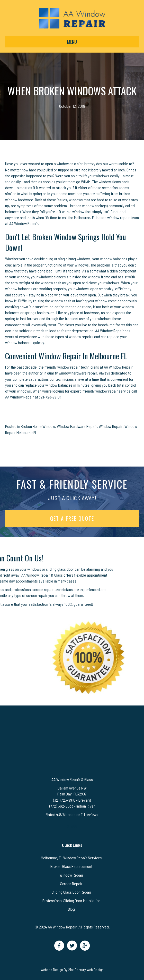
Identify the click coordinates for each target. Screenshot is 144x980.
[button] (59, 946)
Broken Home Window (38, 426)
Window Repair (111, 426)
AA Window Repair (20, 397)
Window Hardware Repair (77, 426)
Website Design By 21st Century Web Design (72, 970)
